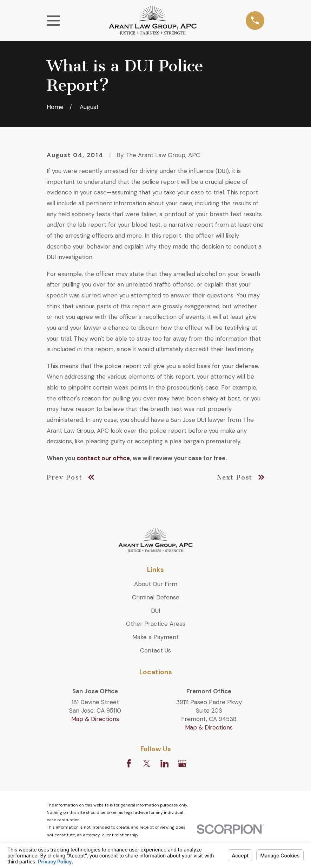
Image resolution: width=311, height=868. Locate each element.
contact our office (103, 458)
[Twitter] (147, 764)
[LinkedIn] (165, 764)
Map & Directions (95, 719)
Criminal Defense (156, 597)
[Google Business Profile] (182, 764)
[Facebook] (129, 764)
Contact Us (155, 650)
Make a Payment (155, 637)
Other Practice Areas (156, 624)
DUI (155, 611)
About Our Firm (156, 584)
